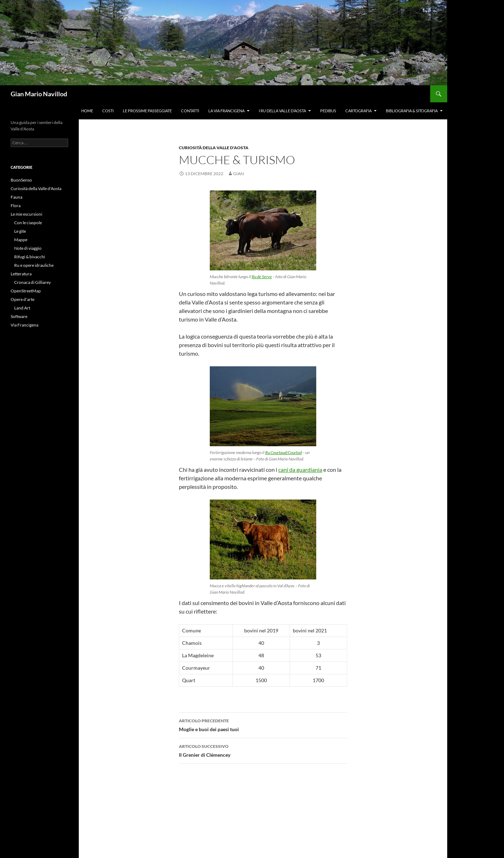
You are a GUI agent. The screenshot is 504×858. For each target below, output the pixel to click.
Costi (108, 111)
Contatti (190, 111)
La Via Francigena (226, 111)
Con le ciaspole (28, 223)
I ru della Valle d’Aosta (282, 111)
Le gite (20, 231)
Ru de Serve (262, 277)
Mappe (21, 240)
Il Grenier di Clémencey (263, 750)
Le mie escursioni (26, 214)
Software (19, 316)
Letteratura (21, 274)
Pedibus (328, 111)
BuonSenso (21, 180)
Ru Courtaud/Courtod (283, 452)
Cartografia (358, 111)
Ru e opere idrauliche (34, 265)
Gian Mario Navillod (39, 94)
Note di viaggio (28, 248)
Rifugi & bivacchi (30, 257)
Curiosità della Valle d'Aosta (214, 148)
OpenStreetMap (26, 291)
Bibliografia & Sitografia (412, 111)
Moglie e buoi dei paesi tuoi (263, 724)
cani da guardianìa (300, 470)
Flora (16, 206)
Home (87, 111)
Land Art (22, 308)
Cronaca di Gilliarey (32, 282)
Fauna (17, 197)
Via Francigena (24, 325)
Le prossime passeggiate (147, 111)
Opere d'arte (23, 299)
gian (239, 174)
